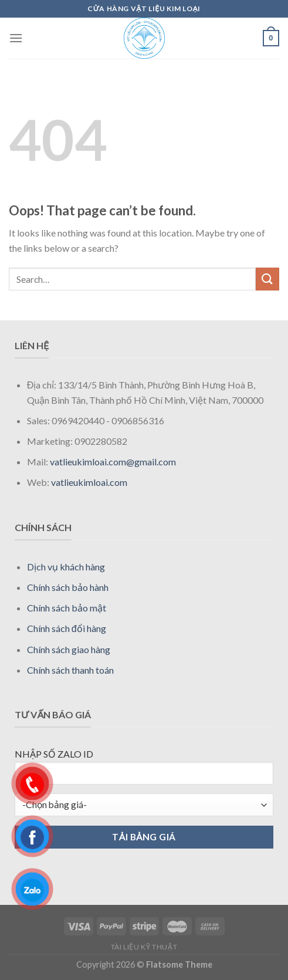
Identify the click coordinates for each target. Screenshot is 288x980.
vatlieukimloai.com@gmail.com (113, 462)
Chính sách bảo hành (68, 587)
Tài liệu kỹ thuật (144, 947)
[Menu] (16, 38)
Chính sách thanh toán (70, 670)
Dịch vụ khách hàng (66, 567)
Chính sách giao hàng (69, 649)
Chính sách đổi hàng (67, 628)
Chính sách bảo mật (67, 608)
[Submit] (267, 279)
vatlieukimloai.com (89, 482)
